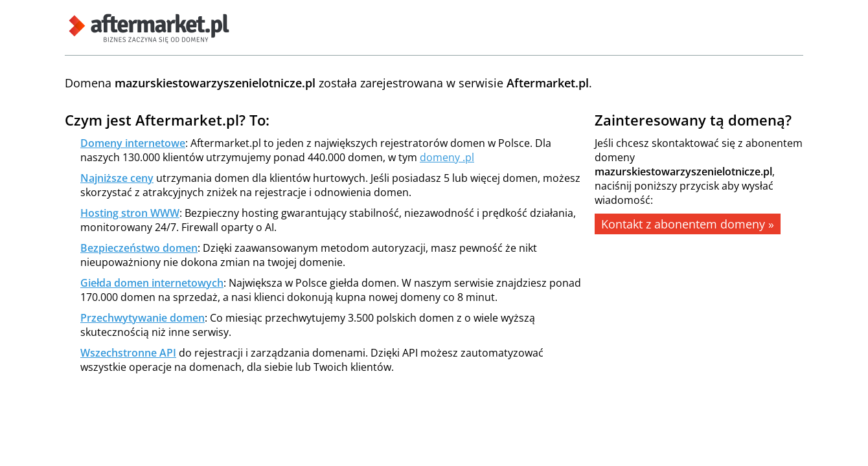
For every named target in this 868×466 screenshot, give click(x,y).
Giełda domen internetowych (152, 283)
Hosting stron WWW (130, 213)
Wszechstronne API (128, 353)
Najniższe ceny (117, 178)
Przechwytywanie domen (143, 318)
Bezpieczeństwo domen (139, 248)
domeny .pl (447, 157)
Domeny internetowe (133, 143)
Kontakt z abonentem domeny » (688, 224)
